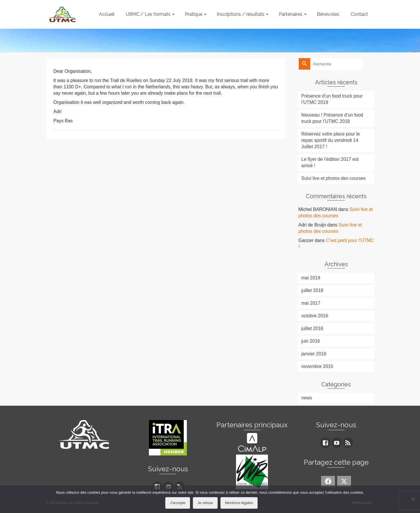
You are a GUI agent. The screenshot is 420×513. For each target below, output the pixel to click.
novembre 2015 (317, 366)
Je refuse (205, 503)
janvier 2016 (314, 354)
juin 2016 (311, 341)
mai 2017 (311, 303)
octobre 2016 (315, 316)
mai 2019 (311, 278)
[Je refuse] (413, 499)
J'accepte (178, 503)
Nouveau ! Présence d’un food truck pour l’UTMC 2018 (332, 118)
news (307, 398)
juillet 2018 (312, 290)
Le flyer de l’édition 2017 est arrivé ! (330, 162)
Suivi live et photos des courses (333, 178)
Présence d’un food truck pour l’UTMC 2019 (332, 99)
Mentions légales (239, 503)
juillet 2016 (312, 328)
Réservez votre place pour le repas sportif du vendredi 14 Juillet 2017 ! (331, 140)
